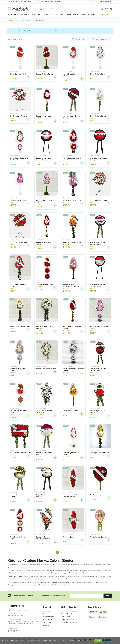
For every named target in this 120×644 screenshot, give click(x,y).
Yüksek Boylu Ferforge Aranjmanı (45, 412)
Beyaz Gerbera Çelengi (98, 116)
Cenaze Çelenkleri (72, 14)
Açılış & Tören (36, 14)
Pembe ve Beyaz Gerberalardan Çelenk (71, 285)
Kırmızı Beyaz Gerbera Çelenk (71, 75)
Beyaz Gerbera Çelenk (98, 74)
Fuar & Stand (48, 14)
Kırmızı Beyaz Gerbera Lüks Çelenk (46, 243)
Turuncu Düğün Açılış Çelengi (73, 242)
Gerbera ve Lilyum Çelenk (72, 200)
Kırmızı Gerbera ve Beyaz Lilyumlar (72, 327)
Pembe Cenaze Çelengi (98, 537)
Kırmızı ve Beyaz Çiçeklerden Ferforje (44, 538)
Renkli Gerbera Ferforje (18, 116)
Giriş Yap (104, 2)
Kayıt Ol (110, 2)
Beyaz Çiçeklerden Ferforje (46, 369)
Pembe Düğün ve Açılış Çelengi (44, 201)
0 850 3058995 (14, 2)
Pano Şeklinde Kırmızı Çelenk (20, 453)
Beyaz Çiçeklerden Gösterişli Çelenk (73, 370)
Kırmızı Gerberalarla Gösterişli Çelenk (70, 496)
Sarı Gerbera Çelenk (70, 411)
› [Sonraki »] (66, 552)
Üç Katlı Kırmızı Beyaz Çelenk (17, 538)
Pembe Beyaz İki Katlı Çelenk (17, 370)
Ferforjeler (59, 14)
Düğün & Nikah (13, 14)
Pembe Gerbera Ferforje (99, 200)
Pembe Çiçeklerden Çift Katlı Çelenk (100, 327)
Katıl (108, 596)
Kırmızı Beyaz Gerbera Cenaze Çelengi (44, 159)
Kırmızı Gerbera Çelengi (45, 74)
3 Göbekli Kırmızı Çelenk (45, 284)
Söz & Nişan (25, 14)
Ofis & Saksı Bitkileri (88, 14)
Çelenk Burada (12, 20)
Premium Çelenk (69, 537)
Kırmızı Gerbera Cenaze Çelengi (72, 117)
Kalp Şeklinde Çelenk (97, 495)
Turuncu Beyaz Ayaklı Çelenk (20, 327)
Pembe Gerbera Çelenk (18, 200)
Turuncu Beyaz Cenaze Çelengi (18, 496)
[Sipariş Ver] (28, 77)
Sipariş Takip (27, 2)
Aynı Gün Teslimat (14, 71)
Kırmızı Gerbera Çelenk (18, 74)
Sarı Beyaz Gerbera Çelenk (99, 453)
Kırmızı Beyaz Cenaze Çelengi (97, 412)
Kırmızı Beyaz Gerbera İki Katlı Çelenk (19, 159)
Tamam (98, 641)
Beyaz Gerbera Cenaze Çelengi (45, 327)
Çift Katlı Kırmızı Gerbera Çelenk (19, 412)
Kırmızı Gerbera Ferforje (18, 242)
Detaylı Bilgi (89, 641)
